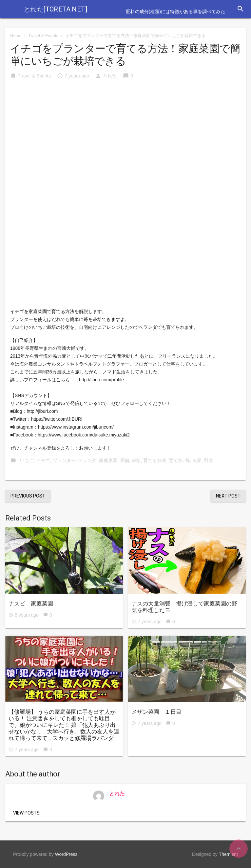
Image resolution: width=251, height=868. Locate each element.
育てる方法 (155, 460)
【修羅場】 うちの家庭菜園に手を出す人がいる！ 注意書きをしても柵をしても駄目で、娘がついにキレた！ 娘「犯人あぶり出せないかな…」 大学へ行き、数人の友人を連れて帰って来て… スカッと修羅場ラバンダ (64, 725)
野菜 (209, 460)
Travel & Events (43, 36)
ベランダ (87, 460)
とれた (110, 76)
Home (16, 36)
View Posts (26, 813)
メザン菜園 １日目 (156, 712)
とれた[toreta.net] (55, 9)
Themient (228, 854)
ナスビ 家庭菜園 (31, 603)
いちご (27, 460)
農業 (197, 460)
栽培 (136, 460)
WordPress (66, 854)
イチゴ (43, 460)
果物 (125, 460)
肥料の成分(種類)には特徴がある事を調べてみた (175, 11)
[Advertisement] (126, 135)
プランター (64, 460)
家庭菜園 (108, 460)
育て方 (176, 460)
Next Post (228, 496)
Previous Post (28, 496)
